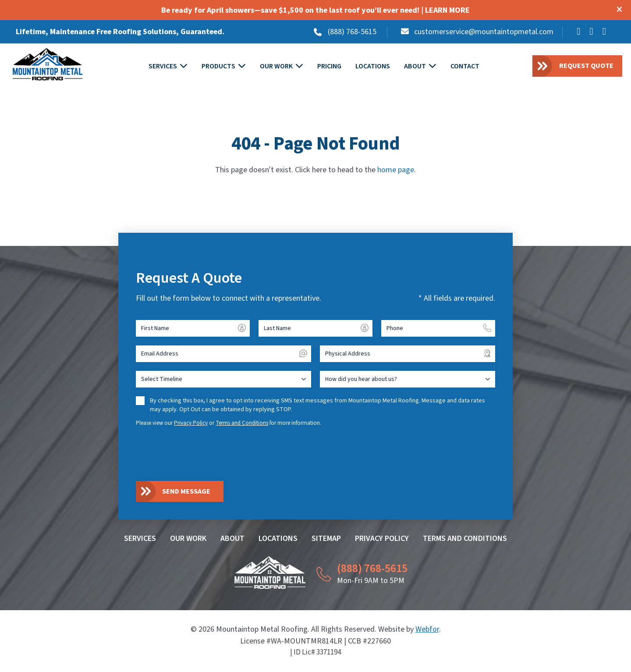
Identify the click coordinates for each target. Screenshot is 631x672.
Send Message (186, 492)
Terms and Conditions (242, 423)
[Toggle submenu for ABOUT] (433, 67)
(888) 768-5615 (352, 32)
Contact (465, 67)
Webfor (427, 630)
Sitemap (326, 539)
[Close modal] (619, 10)
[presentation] (202, 454)
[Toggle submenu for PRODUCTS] (242, 67)
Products (219, 67)
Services (163, 67)
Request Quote (586, 66)
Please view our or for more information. (229, 423)
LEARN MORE (447, 10)
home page (396, 171)
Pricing (330, 67)
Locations (373, 67)
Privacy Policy (191, 423)
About (415, 67)
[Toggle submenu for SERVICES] (184, 67)
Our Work (277, 67)
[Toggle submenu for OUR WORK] (300, 67)
